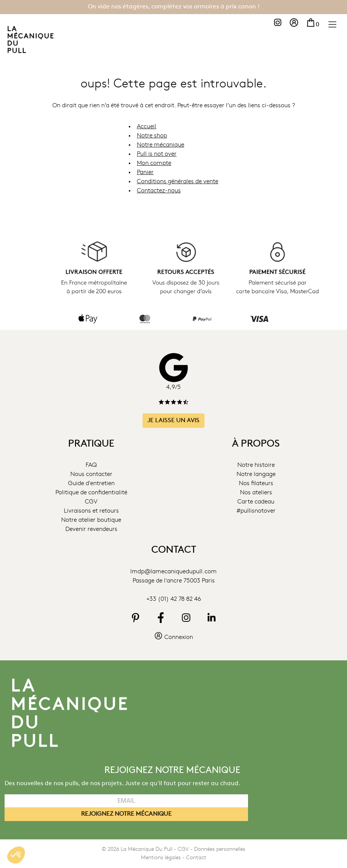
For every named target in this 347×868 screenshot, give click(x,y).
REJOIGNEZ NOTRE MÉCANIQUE (126, 814)
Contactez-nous (159, 190)
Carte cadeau (256, 502)
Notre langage (256, 474)
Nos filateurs (256, 484)
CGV (91, 502)
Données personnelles (220, 849)
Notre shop (152, 136)
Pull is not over (157, 154)
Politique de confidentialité (91, 493)
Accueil (147, 126)
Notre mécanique (161, 145)
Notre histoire (256, 465)
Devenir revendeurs (91, 529)
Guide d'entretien (91, 484)
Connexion (173, 637)
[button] (16, 855)
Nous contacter (91, 474)
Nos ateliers (256, 493)
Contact (196, 858)
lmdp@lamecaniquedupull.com (173, 571)
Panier (145, 172)
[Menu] (332, 24)
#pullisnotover (256, 511)
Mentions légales (161, 858)
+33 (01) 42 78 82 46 (174, 599)
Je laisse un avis (173, 420)
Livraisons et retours (91, 511)
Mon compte (154, 163)
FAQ (91, 465)
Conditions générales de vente (178, 181)
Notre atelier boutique (91, 520)
